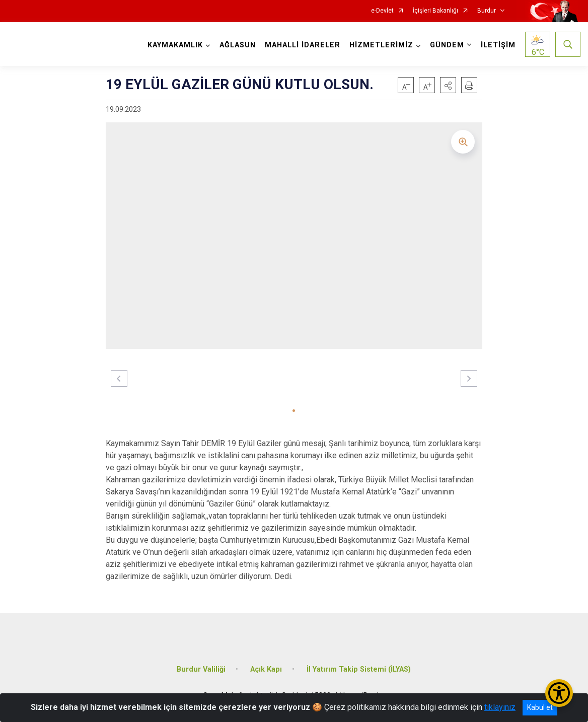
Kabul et (540, 707)
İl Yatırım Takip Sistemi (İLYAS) (359, 669)
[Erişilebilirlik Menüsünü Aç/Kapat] (559, 693)
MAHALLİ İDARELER (303, 45)
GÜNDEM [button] (447, 45)
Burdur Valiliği (201, 669)
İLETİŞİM (498, 45)
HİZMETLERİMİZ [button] (381, 45)
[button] (448, 85)
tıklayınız (500, 707)
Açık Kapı (266, 669)
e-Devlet (382, 11)
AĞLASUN (238, 45)
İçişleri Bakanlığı (435, 11)
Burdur (487, 11)
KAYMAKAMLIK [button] (175, 45)
